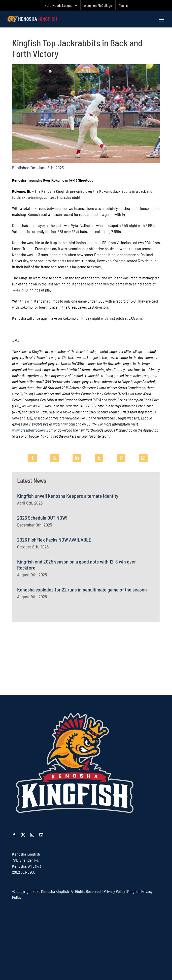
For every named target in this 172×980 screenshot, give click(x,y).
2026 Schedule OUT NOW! (42, 520)
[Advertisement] (86, 658)
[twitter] (23, 835)
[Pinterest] (121, 458)
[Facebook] (32, 458)
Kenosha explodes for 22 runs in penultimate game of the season (82, 592)
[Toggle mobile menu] (162, 20)
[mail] (41, 835)
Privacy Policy (114, 891)
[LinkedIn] (77, 458)
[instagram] (32, 835)
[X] (55, 458)
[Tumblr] (99, 458)
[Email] (143, 458)
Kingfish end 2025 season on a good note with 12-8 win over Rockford (77, 567)
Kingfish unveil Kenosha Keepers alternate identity (68, 498)
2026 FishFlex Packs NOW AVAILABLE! (55, 542)
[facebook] (14, 835)
